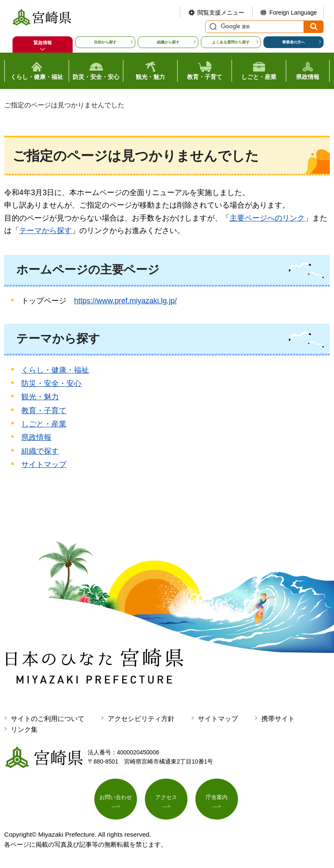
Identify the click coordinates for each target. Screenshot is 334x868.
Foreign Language (293, 13)
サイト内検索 (212, 27)
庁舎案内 (217, 798)
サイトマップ (44, 464)
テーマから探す (46, 231)
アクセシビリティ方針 (141, 719)
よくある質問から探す (231, 42)
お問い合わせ (116, 798)
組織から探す (168, 42)
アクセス (166, 798)
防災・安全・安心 (51, 383)
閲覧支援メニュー (221, 13)
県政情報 (36, 437)
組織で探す (40, 451)
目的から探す (105, 42)
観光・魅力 (40, 397)
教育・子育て (44, 411)
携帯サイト (278, 719)
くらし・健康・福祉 (55, 370)
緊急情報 (43, 43)
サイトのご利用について (48, 719)
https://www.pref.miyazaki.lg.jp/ (125, 301)
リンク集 (24, 730)
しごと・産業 (44, 424)
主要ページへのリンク (267, 218)
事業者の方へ (294, 42)
